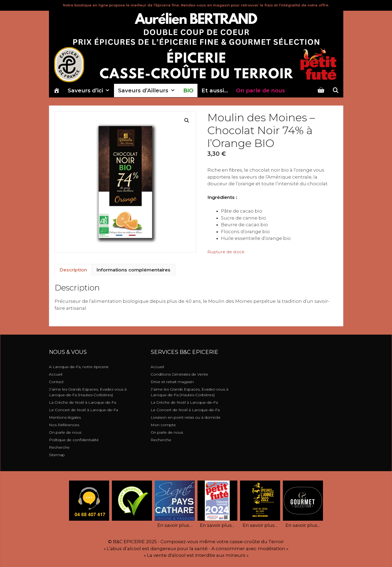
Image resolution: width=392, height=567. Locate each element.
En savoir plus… (175, 525)
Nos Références (64, 425)
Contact (56, 382)
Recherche (59, 447)
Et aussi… (215, 90)
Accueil (56, 374)
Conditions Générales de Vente (179, 374)
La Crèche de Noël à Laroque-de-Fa (83, 402)
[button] (187, 120)
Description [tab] (73, 270)
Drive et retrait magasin (172, 382)
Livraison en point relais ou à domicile (186, 417)
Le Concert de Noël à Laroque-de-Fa (83, 410)
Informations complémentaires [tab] (133, 270)
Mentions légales (65, 417)
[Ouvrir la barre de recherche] (336, 90)
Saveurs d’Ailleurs (149, 90)
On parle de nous (65, 432)
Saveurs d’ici (91, 90)
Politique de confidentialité (74, 440)
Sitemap (57, 455)
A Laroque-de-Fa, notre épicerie (79, 367)
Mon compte (163, 425)
